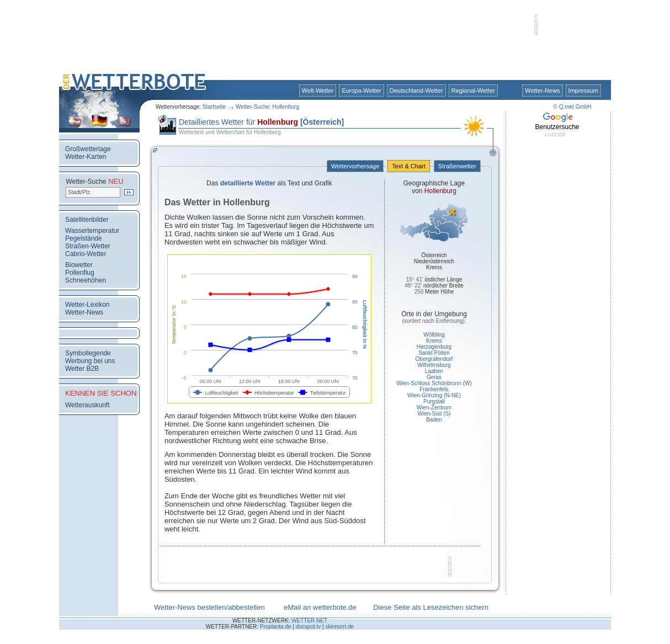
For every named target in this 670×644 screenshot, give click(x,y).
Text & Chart (408, 166)
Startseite (214, 107)
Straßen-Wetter (88, 246)
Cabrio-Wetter (86, 254)
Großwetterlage (88, 149)
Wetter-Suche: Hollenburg (267, 107)
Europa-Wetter (361, 91)
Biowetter (79, 265)
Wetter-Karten (86, 157)
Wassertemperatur (92, 231)
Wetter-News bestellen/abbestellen (209, 607)
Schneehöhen (86, 280)
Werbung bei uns (90, 361)
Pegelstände (84, 238)
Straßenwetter (457, 166)
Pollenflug (80, 273)
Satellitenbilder (87, 220)
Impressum (583, 91)
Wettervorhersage (355, 166)
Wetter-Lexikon (87, 305)
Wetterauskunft (87, 405)
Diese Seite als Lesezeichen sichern (431, 607)
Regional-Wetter (473, 91)
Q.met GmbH (575, 107)
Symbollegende (88, 353)
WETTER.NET (309, 621)
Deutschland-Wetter (416, 91)
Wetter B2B (82, 369)
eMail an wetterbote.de (320, 607)
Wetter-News (542, 91)
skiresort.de (339, 627)
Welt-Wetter (318, 91)
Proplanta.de (276, 627)
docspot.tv (309, 627)
